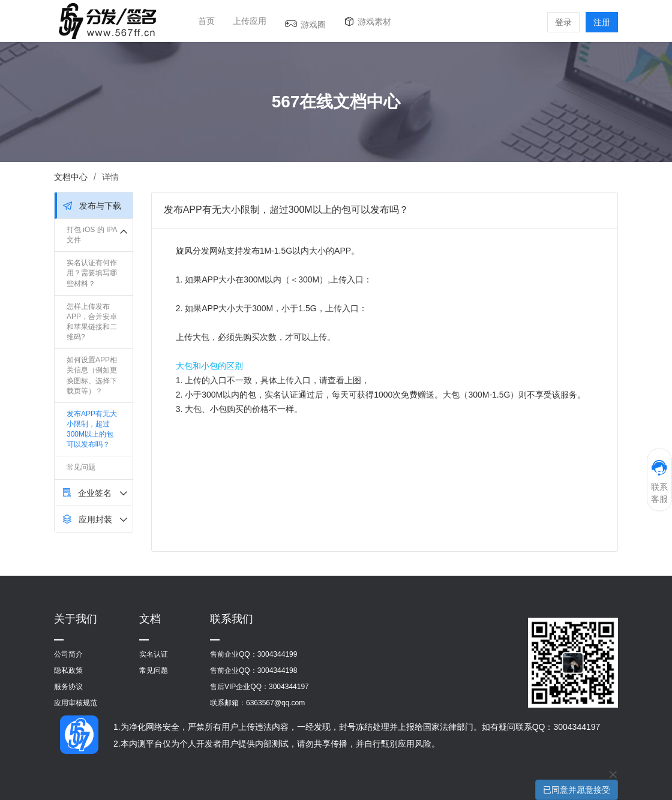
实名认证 (154, 654)
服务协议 (68, 687)
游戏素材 (374, 22)
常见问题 (81, 467)
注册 (602, 22)
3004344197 (289, 687)
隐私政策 (68, 670)
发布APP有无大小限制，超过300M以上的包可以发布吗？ (92, 429)
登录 (563, 22)
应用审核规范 (76, 703)
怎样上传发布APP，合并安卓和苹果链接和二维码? (92, 322)
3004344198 (277, 670)
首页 (206, 21)
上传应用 (250, 21)
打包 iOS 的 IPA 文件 (92, 235)
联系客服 (659, 481)
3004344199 (277, 654)
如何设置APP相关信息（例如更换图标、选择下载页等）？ (92, 375)
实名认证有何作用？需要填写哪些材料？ (92, 273)
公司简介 (68, 654)
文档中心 (71, 177)
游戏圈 (313, 25)
